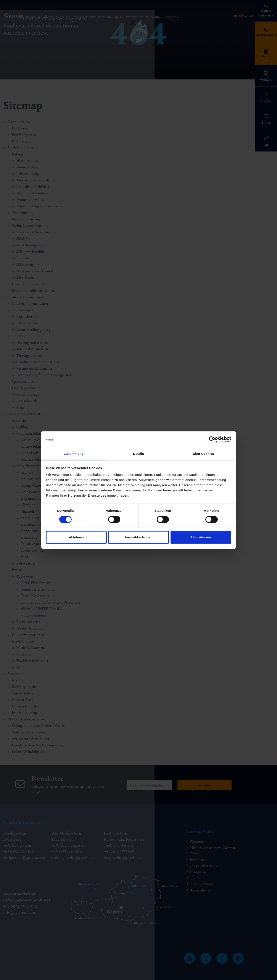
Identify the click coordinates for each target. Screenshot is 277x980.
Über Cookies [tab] (203, 454)
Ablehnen (76, 537)
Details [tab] (138, 454)
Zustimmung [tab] (74, 454)
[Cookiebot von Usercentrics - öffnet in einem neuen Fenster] (212, 439)
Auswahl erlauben (138, 537)
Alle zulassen (201, 537)
